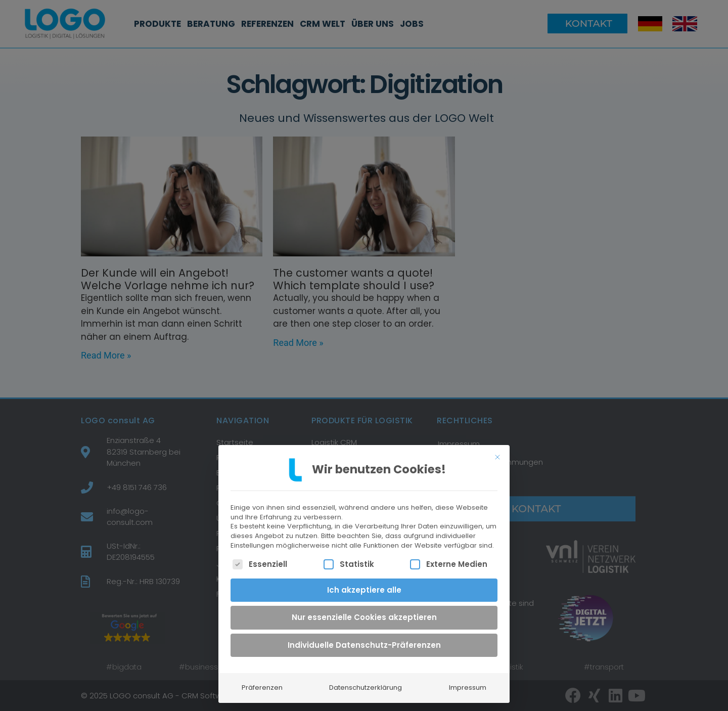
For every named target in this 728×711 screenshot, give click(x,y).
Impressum (468, 683)
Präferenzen (262, 683)
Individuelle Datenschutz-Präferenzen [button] (364, 640)
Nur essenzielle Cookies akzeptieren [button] (364, 613)
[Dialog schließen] (497, 453)
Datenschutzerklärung (366, 683)
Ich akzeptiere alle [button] (364, 585)
